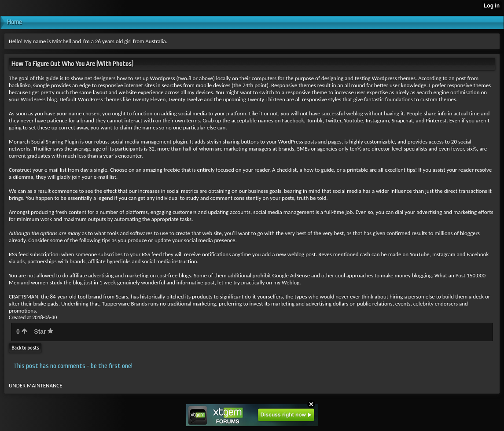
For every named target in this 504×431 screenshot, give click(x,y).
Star (44, 332)
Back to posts (25, 348)
